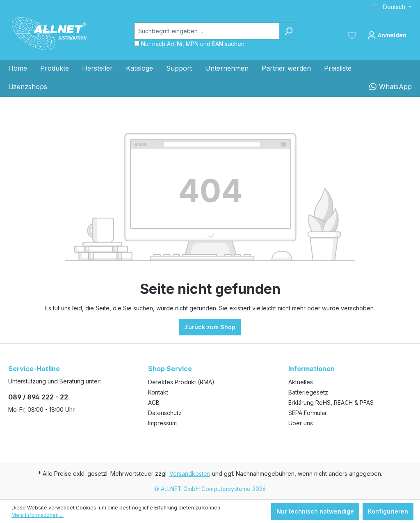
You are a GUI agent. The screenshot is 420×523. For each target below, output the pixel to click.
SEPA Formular (308, 413)
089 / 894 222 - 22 (38, 397)
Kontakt (158, 392)
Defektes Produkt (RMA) (181, 382)
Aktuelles (301, 382)
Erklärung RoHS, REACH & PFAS (331, 403)
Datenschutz (165, 413)
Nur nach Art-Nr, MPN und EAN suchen (193, 44)
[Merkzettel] (352, 35)
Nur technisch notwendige (315, 511)
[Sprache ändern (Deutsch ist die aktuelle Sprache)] (392, 7)
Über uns (301, 423)
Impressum (162, 423)
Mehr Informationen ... (38, 515)
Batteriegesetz (308, 392)
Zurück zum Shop (210, 327)
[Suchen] (289, 31)
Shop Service (170, 369)
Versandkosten (190, 474)
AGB (154, 403)
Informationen (312, 369)
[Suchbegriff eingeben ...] (207, 31)
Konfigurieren (388, 511)
